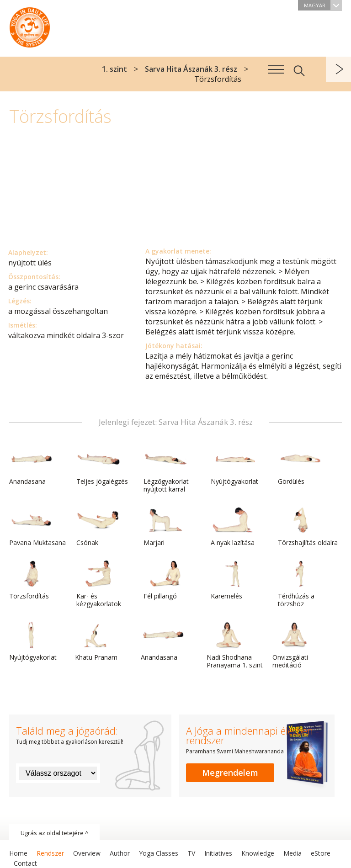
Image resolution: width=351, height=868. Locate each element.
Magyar (323, 5)
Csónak (98, 527)
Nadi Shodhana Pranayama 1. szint (235, 645)
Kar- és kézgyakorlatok (99, 584)
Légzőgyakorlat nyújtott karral (166, 469)
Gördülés (300, 466)
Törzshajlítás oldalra (308, 527)
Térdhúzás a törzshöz (300, 584)
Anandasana (31, 466)
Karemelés (233, 580)
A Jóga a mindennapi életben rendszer (30, 25)
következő (338, 69)
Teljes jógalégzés (102, 466)
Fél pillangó (165, 580)
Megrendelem (230, 773)
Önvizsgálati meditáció (294, 645)
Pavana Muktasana (37, 527)
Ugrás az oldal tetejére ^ (54, 833)
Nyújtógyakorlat (234, 466)
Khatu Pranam (97, 641)
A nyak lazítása (233, 527)
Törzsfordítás (31, 580)
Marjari (165, 527)
